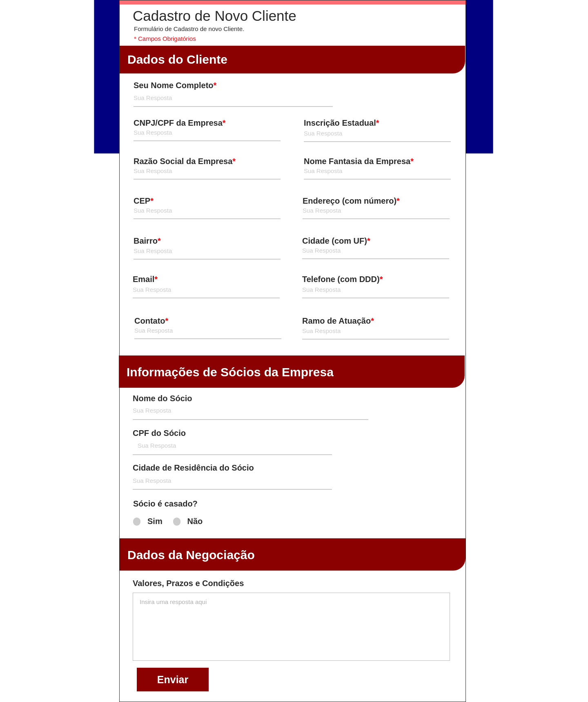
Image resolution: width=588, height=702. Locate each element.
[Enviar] (173, 680)
